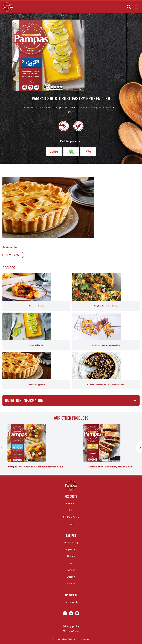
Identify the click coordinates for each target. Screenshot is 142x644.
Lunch (71, 563)
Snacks (71, 584)
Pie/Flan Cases (71, 517)
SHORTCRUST (13, 255)
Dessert (71, 577)
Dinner (71, 570)
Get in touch (71, 602)
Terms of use (71, 631)
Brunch (71, 556)
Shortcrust (71, 503)
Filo (71, 510)
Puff (71, 524)
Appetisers (71, 549)
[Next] (139, 447)
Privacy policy (71, 626)
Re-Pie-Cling (71, 542)
